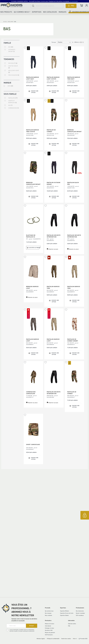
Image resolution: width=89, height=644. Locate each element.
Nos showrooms (80, 611)
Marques (63, 12)
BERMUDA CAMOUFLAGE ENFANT (74, 131)
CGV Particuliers (49, 635)
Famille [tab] (7, 43)
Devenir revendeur (80, 613)
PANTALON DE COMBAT (51, 131)
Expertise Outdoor (64, 615)
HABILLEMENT (11, 22)
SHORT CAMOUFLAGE (33, 444)
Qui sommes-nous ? (22, 12)
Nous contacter (49, 615)
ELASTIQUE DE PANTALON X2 (31, 236)
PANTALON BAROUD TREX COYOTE (33, 131)
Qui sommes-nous (49, 611)
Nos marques (48, 613)
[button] (25, 48)
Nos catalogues (50, 12)
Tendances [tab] (9, 59)
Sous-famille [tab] (10, 94)
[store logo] (15, 5)
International (48, 626)
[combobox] (47, 6)
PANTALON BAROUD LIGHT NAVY (33, 78)
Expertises (37, 12)
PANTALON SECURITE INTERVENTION (54, 236)
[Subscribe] (32, 626)
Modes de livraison (50, 624)
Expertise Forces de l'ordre (67, 613)
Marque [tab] (7, 83)
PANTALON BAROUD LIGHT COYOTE (53, 78)
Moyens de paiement (50, 633)
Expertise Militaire (65, 611)
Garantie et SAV (49, 630)
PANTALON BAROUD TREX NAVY (74, 78)
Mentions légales (41, 639)
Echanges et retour (50, 628)
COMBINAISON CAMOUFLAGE (31, 393)
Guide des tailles (72, 624)
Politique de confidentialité (53, 639)
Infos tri (75, 639)
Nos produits (6, 12)
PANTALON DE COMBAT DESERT (73, 340)
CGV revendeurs (80, 615)
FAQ (69, 626)
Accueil (5, 22)
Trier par (54, 42)
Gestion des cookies (66, 639)
